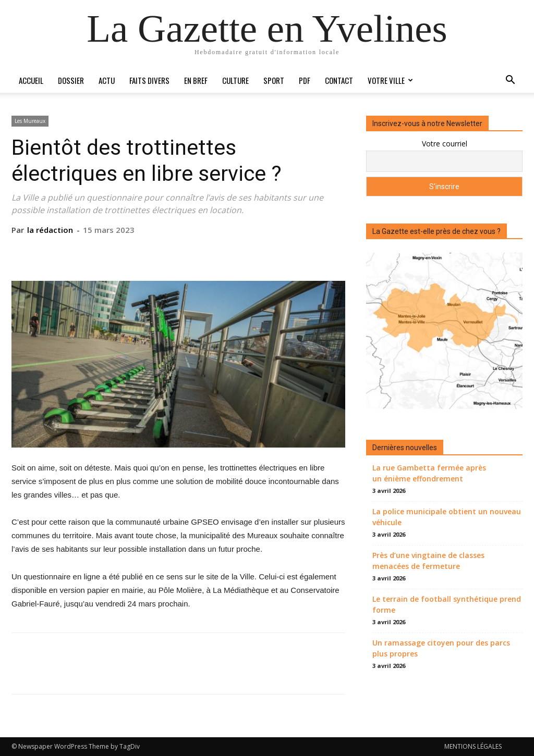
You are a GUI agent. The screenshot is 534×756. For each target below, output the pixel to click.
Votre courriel (445, 144)
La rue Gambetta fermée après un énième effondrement (429, 473)
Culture (235, 80)
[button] (510, 81)
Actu (107, 80)
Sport (274, 80)
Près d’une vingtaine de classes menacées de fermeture (428, 561)
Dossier (71, 80)
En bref (196, 80)
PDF (305, 80)
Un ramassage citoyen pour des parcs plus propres (441, 648)
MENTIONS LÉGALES (473, 746)
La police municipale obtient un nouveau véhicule (447, 517)
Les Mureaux (30, 121)
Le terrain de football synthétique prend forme (447, 604)
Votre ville (390, 80)
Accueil (31, 80)
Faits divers (149, 80)
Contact (339, 80)
